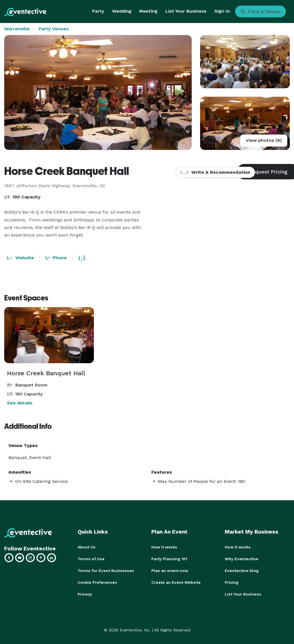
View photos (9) (264, 140)
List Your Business (186, 11)
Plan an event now (170, 571)
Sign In (222, 11)
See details (20, 403)
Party (98, 11)
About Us (87, 547)
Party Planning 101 (169, 559)
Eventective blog (242, 571)
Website (20, 258)
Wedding (122, 11)
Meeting (148, 11)
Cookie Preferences (97, 582)
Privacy (85, 594)
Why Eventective (242, 559)
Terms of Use (91, 559)
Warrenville (17, 29)
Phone (56, 258)
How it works (164, 547)
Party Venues (54, 29)
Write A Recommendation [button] (215, 172)
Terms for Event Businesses (106, 571)
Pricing (232, 582)
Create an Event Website (176, 582)
